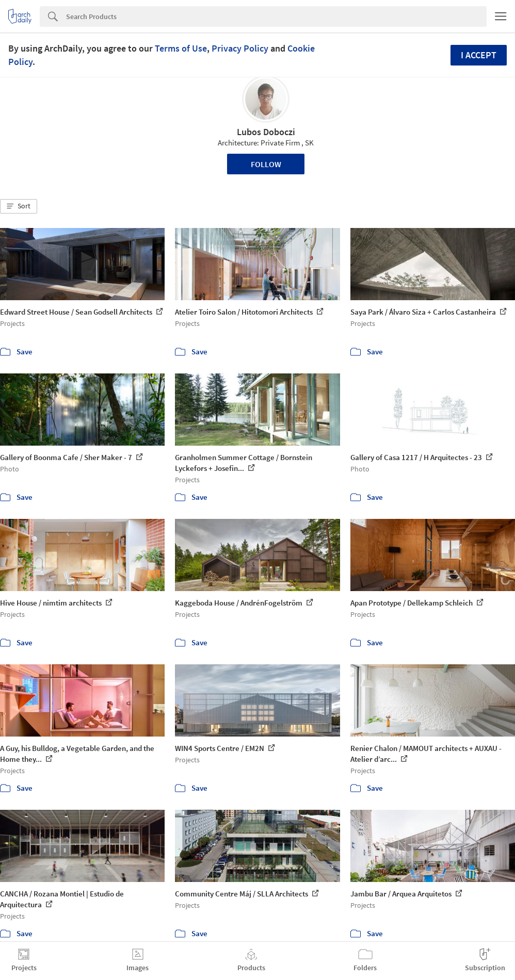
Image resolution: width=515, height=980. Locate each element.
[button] (19, 206)
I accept (479, 55)
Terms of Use (181, 48)
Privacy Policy (240, 48)
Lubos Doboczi (266, 132)
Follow (266, 164)
